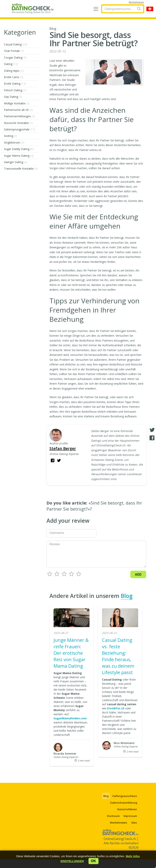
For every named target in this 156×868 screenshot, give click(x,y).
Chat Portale (14, 51)
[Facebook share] (152, 438)
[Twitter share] (152, 430)
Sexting (11, 136)
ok (94, 861)
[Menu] (96, 9)
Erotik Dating (15, 84)
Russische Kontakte (18, 123)
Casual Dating (16, 44)
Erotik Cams (14, 77)
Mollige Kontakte (17, 103)
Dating (11, 64)
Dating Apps (14, 71)
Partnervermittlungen (19, 116)
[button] (72, 861)
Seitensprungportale (20, 129)
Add (138, 574)
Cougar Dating (15, 57)
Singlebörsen (14, 142)
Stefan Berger (63, 448)
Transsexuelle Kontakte (21, 169)
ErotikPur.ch (116, 708)
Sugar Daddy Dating (19, 149)
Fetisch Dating (15, 90)
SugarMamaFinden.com (70, 718)
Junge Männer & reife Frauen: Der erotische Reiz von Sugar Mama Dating (71, 653)
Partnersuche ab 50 (18, 110)
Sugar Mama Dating (19, 156)
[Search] (139, 9)
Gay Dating (13, 97)
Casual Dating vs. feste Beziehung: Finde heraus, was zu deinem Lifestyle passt (118, 656)
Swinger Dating (16, 162)
